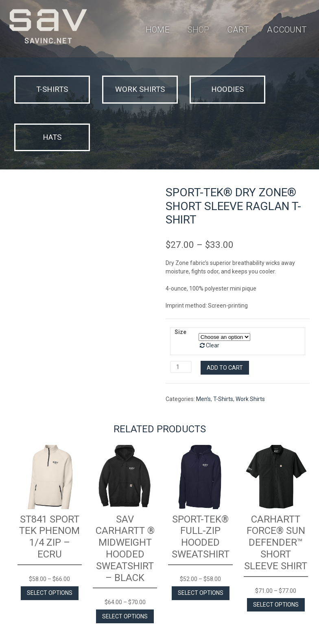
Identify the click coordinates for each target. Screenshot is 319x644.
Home (158, 30)
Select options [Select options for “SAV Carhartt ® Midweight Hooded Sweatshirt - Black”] (125, 566)
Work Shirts (250, 349)
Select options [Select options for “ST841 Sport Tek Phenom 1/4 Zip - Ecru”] (50, 543)
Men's (203, 349)
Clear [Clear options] (213, 296)
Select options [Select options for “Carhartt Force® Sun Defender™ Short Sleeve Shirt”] (276, 555)
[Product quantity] (181, 317)
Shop (199, 30)
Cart (239, 30)
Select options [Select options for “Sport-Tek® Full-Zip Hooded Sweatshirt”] (201, 543)
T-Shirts (223, 349)
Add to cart (225, 318)
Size (180, 282)
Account (288, 30)
